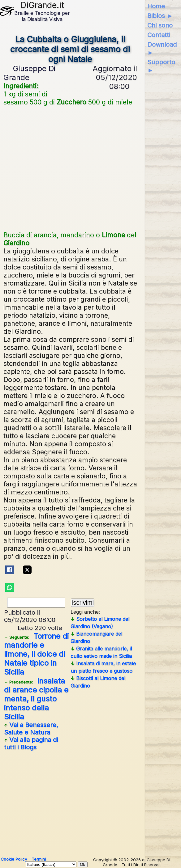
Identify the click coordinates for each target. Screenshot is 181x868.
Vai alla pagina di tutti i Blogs (31, 743)
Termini (39, 859)
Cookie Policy (14, 859)
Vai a (31, 729)
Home (156, 6)
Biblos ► (160, 16)
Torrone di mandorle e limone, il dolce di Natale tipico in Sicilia (36, 654)
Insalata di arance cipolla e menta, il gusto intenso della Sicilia (36, 699)
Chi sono (160, 25)
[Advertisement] (70, 168)
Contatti (159, 35)
